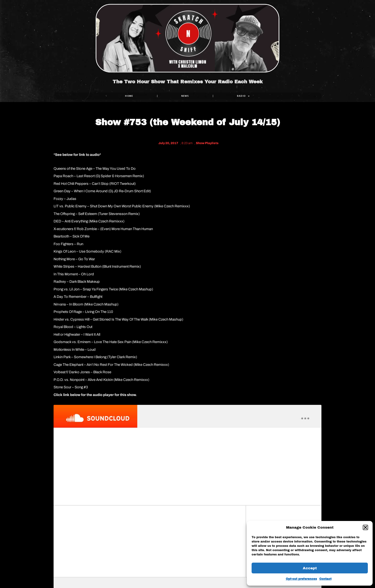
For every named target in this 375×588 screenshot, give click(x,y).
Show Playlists (207, 143)
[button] (365, 527)
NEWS (185, 96)
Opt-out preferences (301, 579)
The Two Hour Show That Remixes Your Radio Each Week (188, 82)
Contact (325, 579)
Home (129, 96)
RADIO (243, 96)
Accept (310, 568)
